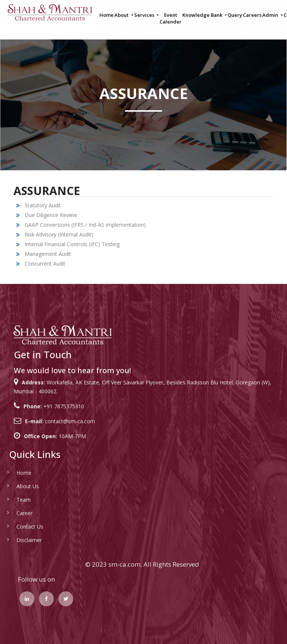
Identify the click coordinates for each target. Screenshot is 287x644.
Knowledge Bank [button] (203, 15)
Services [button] (145, 15)
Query (235, 15)
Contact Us (21, 527)
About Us (19, 486)
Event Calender (171, 18)
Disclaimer (21, 540)
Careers (252, 15)
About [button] (122, 15)
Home (107, 15)
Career (16, 513)
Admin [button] (271, 15)
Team (15, 500)
